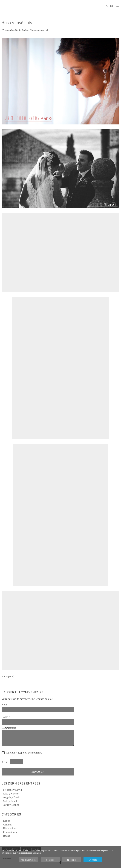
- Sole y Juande (10, 801)
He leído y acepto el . (23, 753)
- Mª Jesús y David (12, 790)
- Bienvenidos (9, 828)
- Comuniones (9, 832)
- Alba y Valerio (10, 794)
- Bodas (6, 836)
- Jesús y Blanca (10, 805)
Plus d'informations (28, 860)
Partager (8, 676)
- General (7, 825)
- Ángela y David (11, 797)
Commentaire (9, 728)
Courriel (6, 717)
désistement (35, 753)
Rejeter (71, 860)
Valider (93, 860)
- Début (6, 821)
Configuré (50, 860)
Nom (4, 705)
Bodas (25, 30)
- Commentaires (37, 30)
